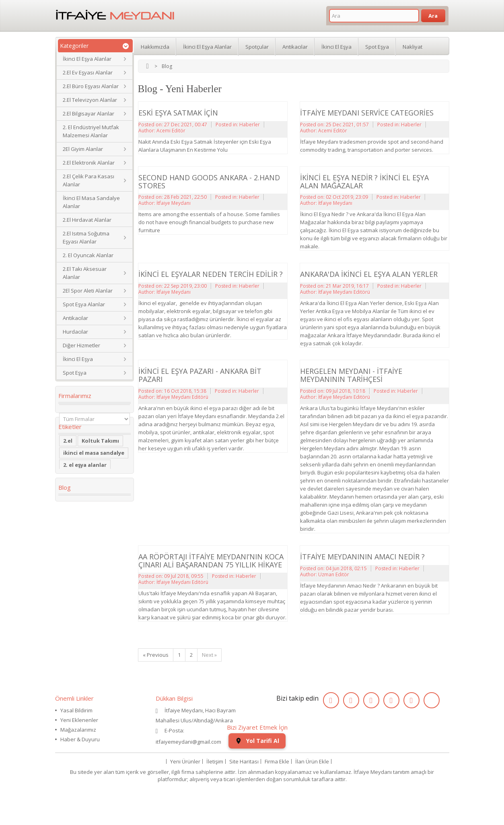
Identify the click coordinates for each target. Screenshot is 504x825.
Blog (65, 637)
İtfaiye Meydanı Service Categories (367, 113)
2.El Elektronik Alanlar (89, 163)
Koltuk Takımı (100, 462)
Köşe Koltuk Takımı (89, 511)
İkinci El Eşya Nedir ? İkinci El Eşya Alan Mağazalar (364, 181)
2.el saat (74, 577)
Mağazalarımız (78, 730)
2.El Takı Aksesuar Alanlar (85, 273)
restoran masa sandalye (83, 538)
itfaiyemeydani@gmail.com (188, 742)
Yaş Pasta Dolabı (85, 565)
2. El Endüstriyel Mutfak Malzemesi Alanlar (91, 131)
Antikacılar (75, 318)
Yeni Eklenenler (79, 720)
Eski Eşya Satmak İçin (178, 113)
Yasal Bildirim (76, 710)
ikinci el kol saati (86, 602)
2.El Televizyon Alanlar (90, 100)
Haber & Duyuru (80, 739)
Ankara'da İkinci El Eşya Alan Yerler (369, 274)
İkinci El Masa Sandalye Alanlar (91, 202)
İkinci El (73, 499)
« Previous (156, 655)
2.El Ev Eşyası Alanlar (88, 72)
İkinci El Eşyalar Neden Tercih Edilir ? (211, 274)
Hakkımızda (155, 46)
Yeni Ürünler (185, 794)
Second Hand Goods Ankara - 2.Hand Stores (209, 181)
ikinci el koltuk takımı (92, 614)
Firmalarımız (75, 396)
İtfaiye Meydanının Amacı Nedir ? (362, 557)
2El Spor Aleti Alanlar (88, 291)
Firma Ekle (277, 794)
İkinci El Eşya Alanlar (87, 59)
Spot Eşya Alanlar (84, 304)
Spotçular (257, 46)
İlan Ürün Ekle (312, 794)
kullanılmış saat (84, 590)
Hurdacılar (75, 332)
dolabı (72, 523)
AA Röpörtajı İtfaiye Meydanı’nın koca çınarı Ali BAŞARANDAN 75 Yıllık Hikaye (211, 561)
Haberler (250, 125)
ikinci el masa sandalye (94, 474)
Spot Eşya (75, 373)
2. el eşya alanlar (85, 487)
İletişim (215, 794)
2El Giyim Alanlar (83, 149)
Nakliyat (412, 46)
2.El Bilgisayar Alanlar (88, 113)
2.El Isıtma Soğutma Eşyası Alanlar (86, 237)
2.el (68, 462)
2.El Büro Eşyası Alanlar (91, 86)
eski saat (107, 577)
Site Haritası (244, 794)
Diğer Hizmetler (81, 345)
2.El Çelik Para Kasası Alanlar (88, 180)
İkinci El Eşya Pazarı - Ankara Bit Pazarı (200, 375)
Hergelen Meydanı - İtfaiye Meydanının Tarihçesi (351, 375)
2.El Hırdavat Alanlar (87, 220)
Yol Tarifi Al (257, 774)
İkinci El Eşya (78, 359)
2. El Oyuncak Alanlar (88, 255)
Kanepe (73, 553)
